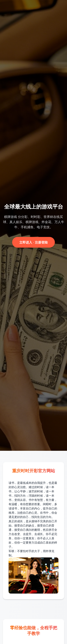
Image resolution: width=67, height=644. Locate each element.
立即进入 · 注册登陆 (33, 242)
